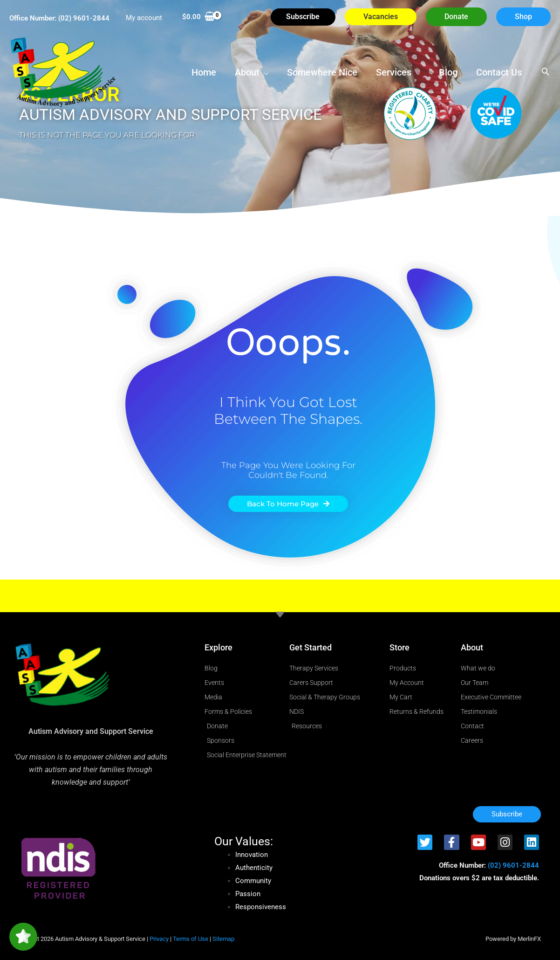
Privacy (159, 939)
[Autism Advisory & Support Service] (63, 71)
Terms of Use (191, 939)
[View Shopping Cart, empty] (198, 17)
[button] (456, 17)
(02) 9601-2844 (84, 18)
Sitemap (223, 939)
